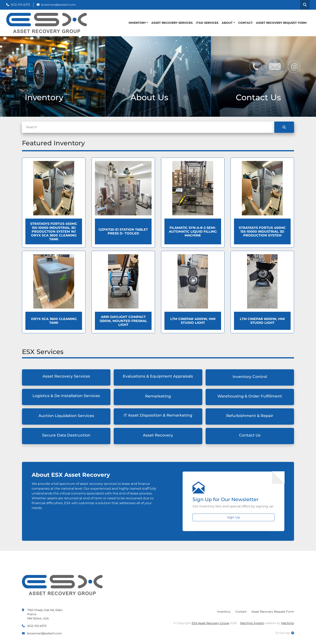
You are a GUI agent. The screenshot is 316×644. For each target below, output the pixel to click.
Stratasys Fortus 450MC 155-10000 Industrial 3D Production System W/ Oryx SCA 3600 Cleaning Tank (54, 231)
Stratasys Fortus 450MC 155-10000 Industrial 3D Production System (262, 232)
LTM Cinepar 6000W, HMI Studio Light (262, 321)
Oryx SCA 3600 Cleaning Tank (54, 321)
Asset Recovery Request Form (281, 23)
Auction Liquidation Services (66, 416)
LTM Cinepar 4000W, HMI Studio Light (193, 321)
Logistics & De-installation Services (66, 396)
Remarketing (158, 396)
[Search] (148, 127)
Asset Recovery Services (172, 23)
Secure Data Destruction (66, 435)
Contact (245, 23)
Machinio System (252, 623)
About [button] (227, 23)
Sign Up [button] (234, 517)
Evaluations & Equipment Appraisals (158, 376)
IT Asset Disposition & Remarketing (158, 415)
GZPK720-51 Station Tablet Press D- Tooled (123, 231)
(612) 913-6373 (20, 5)
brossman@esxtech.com (58, 5)
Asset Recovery (158, 435)
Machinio (288, 623)
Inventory (137, 23)
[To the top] (285, 633)
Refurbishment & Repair (250, 416)
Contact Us (250, 435)
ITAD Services (207, 23)
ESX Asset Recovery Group (210, 623)
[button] (138, 23)
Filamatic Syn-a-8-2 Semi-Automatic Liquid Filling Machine (193, 232)
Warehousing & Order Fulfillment (250, 396)
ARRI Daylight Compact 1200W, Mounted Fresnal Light (123, 321)
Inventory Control (250, 377)
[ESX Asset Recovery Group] (62, 585)
